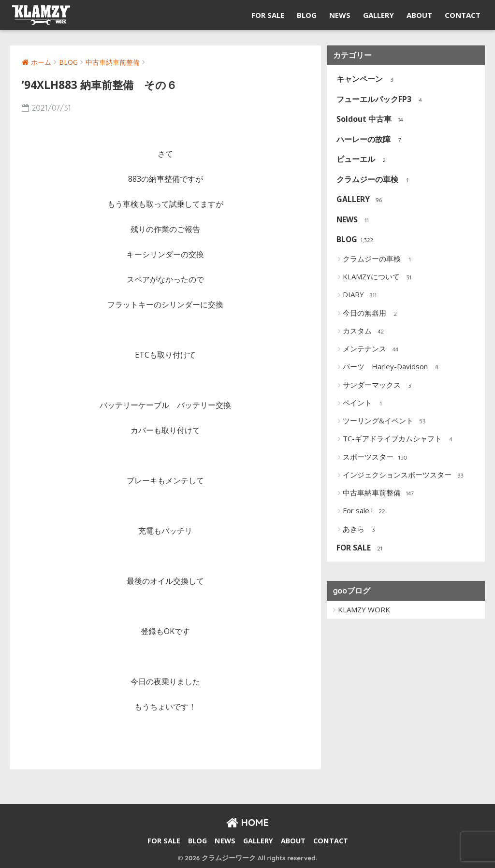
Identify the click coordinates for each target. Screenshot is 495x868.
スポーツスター (376, 457)
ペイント (365, 404)
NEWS (340, 15)
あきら (361, 529)
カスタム (365, 332)
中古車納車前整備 (379, 493)
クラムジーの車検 (373, 180)
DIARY (361, 295)
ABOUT (419, 15)
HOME (247, 822)
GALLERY (379, 15)
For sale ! (365, 511)
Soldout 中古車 (370, 120)
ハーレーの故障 (370, 140)
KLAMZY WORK (364, 609)
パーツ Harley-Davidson (393, 367)
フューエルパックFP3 (380, 100)
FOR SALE (268, 15)
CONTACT (463, 15)
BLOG (307, 15)
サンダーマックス (379, 385)
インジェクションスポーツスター (405, 476)
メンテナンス (372, 349)
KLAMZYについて (379, 277)
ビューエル (362, 160)
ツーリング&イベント (386, 421)
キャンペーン (366, 80)
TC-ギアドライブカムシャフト (400, 439)
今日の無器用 (372, 313)
